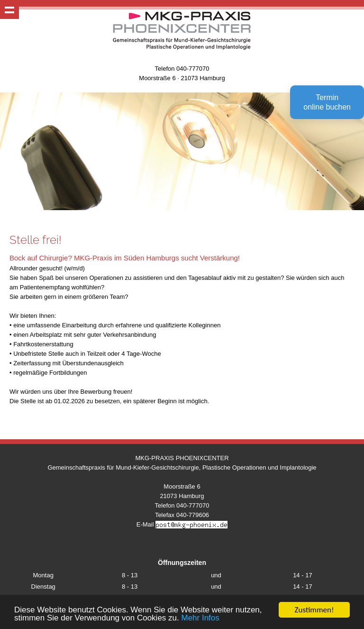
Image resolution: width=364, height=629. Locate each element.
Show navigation (9, 9)
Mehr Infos (200, 618)
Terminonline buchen (327, 102)
